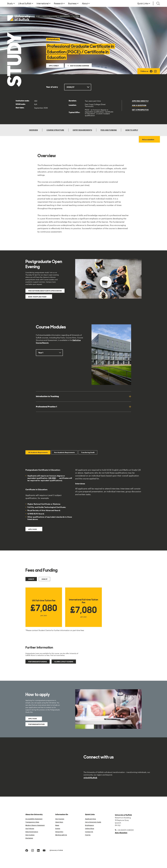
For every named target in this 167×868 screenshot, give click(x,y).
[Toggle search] (158, 3)
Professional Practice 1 (46, 407)
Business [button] (72, 3)
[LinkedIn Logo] (38, 850)
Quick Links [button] (143, 3)
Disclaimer (29, 838)
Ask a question (139, 105)
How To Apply (132, 130)
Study (38, 16)
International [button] (43, 3)
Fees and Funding (109, 130)
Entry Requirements (82, 130)
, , (49, 353)
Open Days (59, 822)
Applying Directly (140, 101)
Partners (76, 16)
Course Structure (55, 130)
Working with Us (61, 835)
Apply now (33, 529)
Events (58, 829)
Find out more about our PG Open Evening (45, 291)
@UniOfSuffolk (90, 778)
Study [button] (10, 3)
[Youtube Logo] (44, 850)
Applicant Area (90, 819)
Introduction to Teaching (47, 396)
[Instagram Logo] (155, 71)
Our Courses (60, 819)
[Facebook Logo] (151, 71)
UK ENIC (53, 478)
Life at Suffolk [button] (25, 3)
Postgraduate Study (36, 724)
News (57, 825)
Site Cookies (30, 835)
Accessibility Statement (34, 819)
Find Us (88, 835)
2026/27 (31, 579)
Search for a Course (50, 16)
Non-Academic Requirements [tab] (64, 452)
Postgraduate (65, 16)
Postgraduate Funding (38, 662)
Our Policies (30, 829)
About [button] (85, 3)
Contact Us (89, 832)
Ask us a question (148, 139)
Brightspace (89, 825)
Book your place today (38, 297)
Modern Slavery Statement (35, 825)
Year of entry (52, 87)
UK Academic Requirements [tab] (38, 452)
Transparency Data (32, 822)
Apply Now (32, 719)
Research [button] (58, 3)
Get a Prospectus (140, 110)
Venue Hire (59, 832)
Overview (33, 130)
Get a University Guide (93, 822)
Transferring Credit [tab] (88, 452)
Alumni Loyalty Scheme (64, 662)
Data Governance (32, 832)
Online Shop (90, 829)
